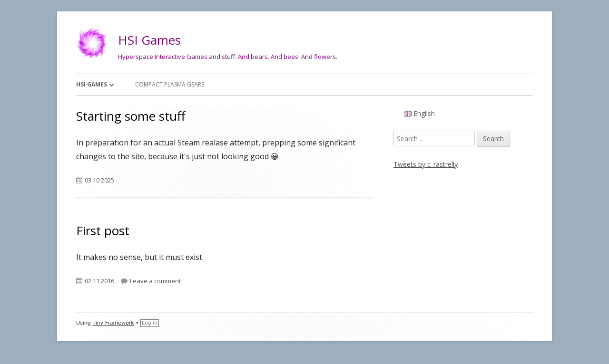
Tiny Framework (113, 323)
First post (103, 230)
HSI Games (149, 40)
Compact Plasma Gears (170, 84)
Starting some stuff (131, 116)
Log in (150, 323)
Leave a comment (155, 281)
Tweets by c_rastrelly (426, 164)
